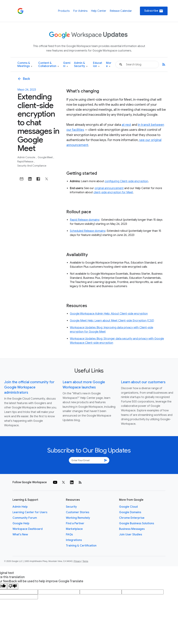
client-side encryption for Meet (113, 192)
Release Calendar (121, 11)
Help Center (99, 11)
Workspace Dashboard (28, 529)
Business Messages (132, 529)
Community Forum (25, 518)
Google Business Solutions (137, 523)
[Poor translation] (13, 586)
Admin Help (20, 507)
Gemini (67, 65)
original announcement (109, 188)
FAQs (69, 535)
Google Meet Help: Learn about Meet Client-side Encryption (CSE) (112, 321)
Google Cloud (128, 507)
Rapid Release (26, 162)
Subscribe (154, 11)
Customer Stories (78, 512)
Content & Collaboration (48, 65)
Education (98, 65)
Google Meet (45, 157)
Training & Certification (81, 546)
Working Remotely (78, 518)
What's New (20, 535)
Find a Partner (75, 523)
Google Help (21, 523)
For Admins (80, 11)
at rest (126, 125)
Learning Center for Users (30, 512)
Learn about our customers (143, 382)
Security (71, 507)
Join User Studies (131, 535)
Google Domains (130, 512)
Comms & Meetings (25, 65)
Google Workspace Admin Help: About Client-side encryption (109, 314)
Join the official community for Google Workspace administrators (29, 387)
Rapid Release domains (85, 220)
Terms (85, 561)
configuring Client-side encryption (126, 181)
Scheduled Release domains (88, 231)
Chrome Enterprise (132, 518)
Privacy (77, 561)
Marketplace (74, 529)
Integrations (74, 540)
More (109, 65)
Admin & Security (81, 65)
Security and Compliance (32, 166)
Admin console (27, 157)
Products (64, 11)
